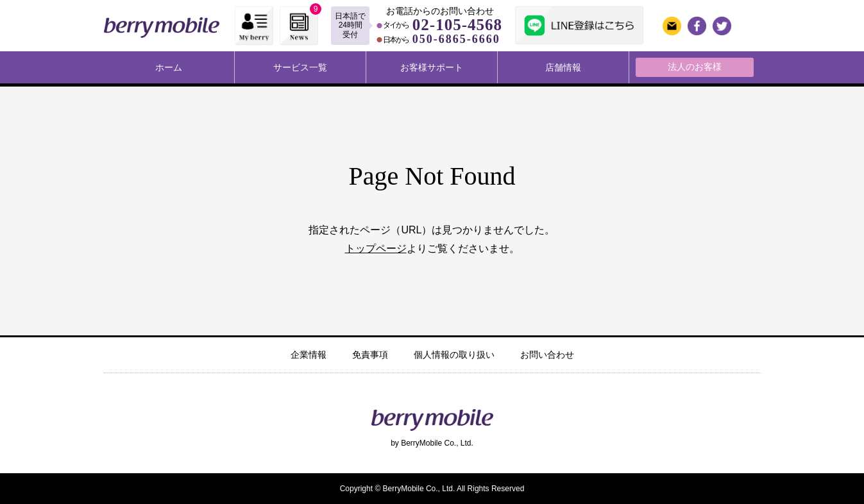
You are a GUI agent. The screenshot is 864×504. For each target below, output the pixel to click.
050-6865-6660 (456, 39)
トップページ (376, 248)
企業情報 (309, 355)
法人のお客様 (695, 67)
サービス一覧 (300, 67)
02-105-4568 (457, 25)
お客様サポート (432, 67)
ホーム (169, 67)
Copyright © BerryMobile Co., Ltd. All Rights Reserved (432, 489)
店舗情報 (563, 67)
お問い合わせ (547, 355)
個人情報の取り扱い (454, 355)
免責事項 (370, 355)
